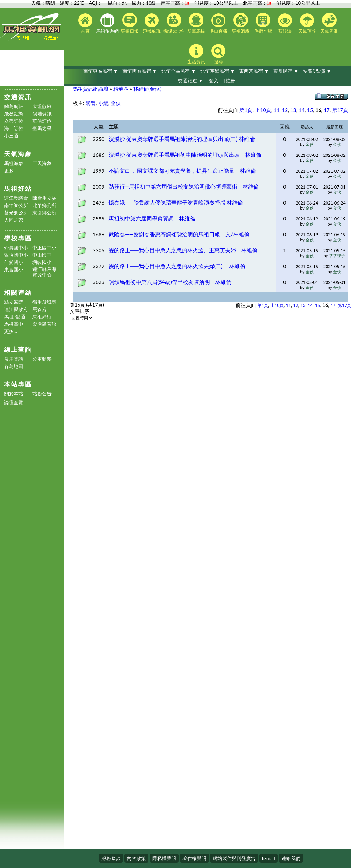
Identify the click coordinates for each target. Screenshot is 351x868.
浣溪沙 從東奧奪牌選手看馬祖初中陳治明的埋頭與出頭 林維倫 (185, 155)
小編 (103, 103)
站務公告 (42, 394)
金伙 (116, 103)
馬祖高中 (14, 324)
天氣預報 (307, 24)
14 (302, 110)
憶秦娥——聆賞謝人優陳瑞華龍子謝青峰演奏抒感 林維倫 (176, 202)
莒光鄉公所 (16, 213)
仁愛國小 (14, 262)
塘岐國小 (42, 262)
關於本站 (14, 394)
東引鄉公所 (44, 213)
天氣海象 (18, 154)
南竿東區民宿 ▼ (101, 71)
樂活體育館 (44, 324)
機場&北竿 (174, 23)
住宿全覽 (263, 23)
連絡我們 (291, 858)
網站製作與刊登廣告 (234, 858)
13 (293, 110)
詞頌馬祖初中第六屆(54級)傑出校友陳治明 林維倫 (170, 282)
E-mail (268, 858)
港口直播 (218, 24)
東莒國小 (14, 270)
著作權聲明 (194, 858)
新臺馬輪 (196, 23)
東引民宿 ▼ (286, 71)
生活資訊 (196, 54)
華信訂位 (42, 121)
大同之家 (14, 220)
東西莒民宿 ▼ (254, 71)
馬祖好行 (42, 317)
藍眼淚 (285, 24)
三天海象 (42, 163)
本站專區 (18, 384)
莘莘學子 (337, 256)
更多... (11, 171)
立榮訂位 (14, 121)
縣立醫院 (14, 302)
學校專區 (18, 238)
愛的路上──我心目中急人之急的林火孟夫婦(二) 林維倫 (177, 266)
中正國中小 (44, 248)
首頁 (85, 24)
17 (327, 110)
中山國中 (42, 255)
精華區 (121, 89)
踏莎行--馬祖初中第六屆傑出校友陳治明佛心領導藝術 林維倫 (184, 187)
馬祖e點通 (15, 317)
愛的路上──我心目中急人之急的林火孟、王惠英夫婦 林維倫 (183, 250)
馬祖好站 (18, 188)
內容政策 (136, 858)
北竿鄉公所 (44, 205)
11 (277, 110)
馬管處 (40, 309)
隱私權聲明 (164, 858)
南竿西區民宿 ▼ (140, 71)
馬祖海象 (14, 163)
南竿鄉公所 (16, 205)
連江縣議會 (16, 198)
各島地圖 (14, 366)
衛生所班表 (44, 302)
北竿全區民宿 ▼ (179, 71)
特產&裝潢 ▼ (317, 71)
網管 (91, 103)
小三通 (11, 136)
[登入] (213, 80)
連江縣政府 (16, 309)
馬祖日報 (130, 23)
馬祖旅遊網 (107, 24)
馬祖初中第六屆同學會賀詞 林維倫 (152, 218)
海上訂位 (14, 128)
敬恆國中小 (16, 255)
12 (285, 110)
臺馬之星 (42, 128)
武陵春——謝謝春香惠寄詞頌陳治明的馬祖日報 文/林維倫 (179, 234)
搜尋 (218, 54)
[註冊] (230, 80)
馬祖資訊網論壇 (91, 89)
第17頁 (340, 110)
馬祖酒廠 (241, 23)
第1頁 (246, 110)
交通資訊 (18, 97)
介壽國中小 (16, 248)
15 (310, 110)
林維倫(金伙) (147, 89)
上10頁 (263, 110)
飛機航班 (152, 24)
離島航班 (14, 106)
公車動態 (42, 359)
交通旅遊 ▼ (191, 80)
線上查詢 (18, 349)
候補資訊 (42, 114)
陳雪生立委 (44, 198)
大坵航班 (42, 106)
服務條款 (111, 858)
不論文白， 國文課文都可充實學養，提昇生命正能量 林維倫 (182, 171)
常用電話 (14, 359)
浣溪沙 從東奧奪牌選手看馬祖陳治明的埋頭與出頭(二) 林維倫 (182, 139)
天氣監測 (329, 23)
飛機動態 (14, 114)
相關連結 (18, 292)
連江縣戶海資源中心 (44, 272)
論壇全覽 (14, 403)
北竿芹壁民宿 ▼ (218, 71)
